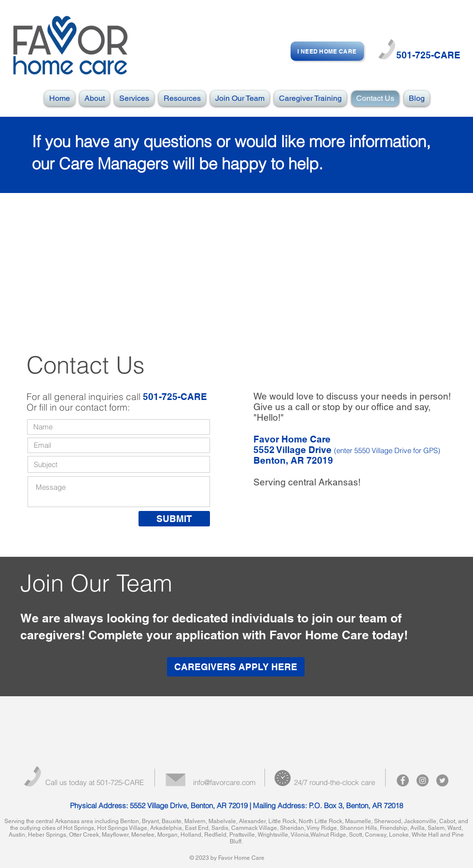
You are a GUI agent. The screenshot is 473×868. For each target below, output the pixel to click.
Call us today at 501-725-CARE (95, 782)
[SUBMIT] (174, 519)
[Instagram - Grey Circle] (423, 780)
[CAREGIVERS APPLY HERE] (236, 667)
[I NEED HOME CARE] (327, 51)
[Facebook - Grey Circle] (403, 780)
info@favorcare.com (224, 782)
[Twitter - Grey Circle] (442, 780)
